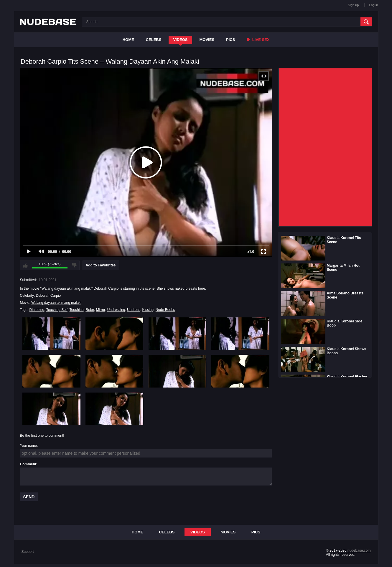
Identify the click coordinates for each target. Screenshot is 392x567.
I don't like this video (74, 265)
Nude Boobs (165, 310)
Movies (207, 40)
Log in (374, 5)
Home (128, 40)
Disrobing (37, 310)
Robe (90, 310)
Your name (29, 446)
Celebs (154, 40)
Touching (77, 310)
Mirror (101, 310)
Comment (28, 464)
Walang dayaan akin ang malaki (56, 303)
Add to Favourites (101, 265)
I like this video (25, 265)
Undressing (116, 310)
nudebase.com (359, 550)
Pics (230, 40)
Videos (180, 40)
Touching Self (57, 310)
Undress (134, 310)
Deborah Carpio (48, 296)
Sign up (353, 5)
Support (28, 552)
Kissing (148, 310)
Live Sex (258, 40)
